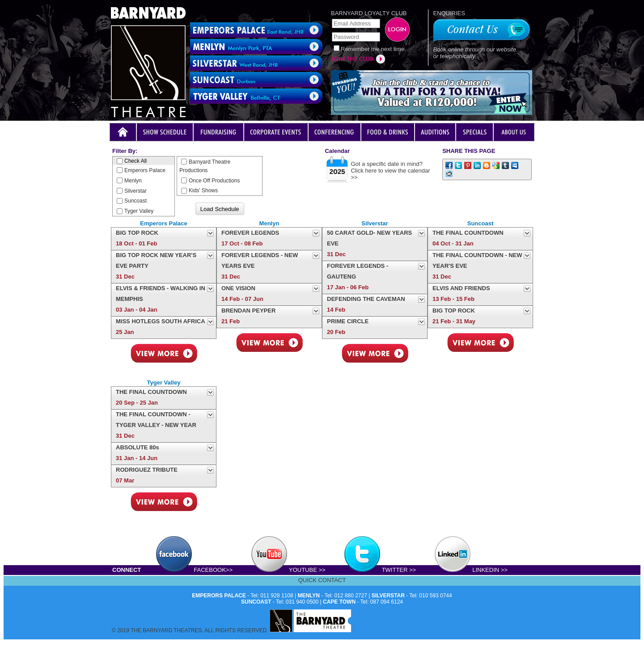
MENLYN (309, 596)
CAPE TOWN (339, 602)
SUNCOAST (256, 602)
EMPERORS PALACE (219, 596)
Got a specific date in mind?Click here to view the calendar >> (390, 171)
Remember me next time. (373, 49)
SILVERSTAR (388, 596)
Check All (132, 161)
